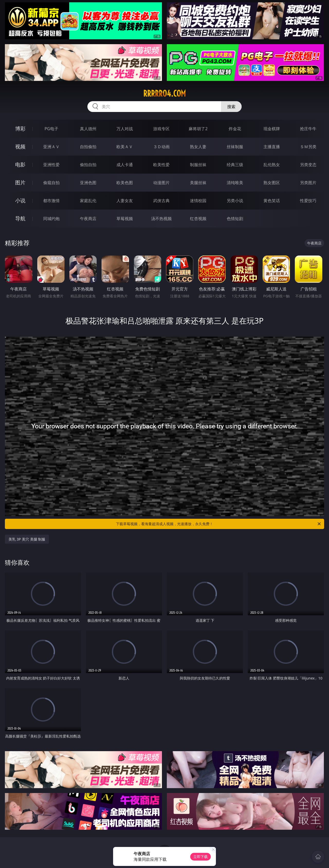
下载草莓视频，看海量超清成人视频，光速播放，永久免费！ (219, 524)
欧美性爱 (161, 165)
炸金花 (235, 129)
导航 (20, 218)
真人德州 (88, 129)
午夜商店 (88, 219)
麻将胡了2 (198, 129)
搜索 (231, 107)
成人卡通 (125, 165)
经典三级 (235, 165)
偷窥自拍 (51, 183)
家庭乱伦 (88, 201)
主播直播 (272, 147)
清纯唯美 (235, 183)
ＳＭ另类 (308, 147)
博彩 (20, 129)
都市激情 (51, 201)
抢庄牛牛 (308, 129)
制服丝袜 (198, 165)
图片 (20, 182)
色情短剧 (235, 219)
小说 (20, 200)
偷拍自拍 (88, 165)
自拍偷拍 (88, 147)
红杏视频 (198, 219)
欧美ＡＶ (125, 147)
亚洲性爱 (51, 165)
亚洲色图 (88, 183)
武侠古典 (161, 201)
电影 (20, 164)
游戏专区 (161, 129)
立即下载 (200, 857)
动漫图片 (161, 183)
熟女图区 (272, 183)
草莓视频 (125, 219)
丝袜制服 (235, 147)
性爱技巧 (308, 201)
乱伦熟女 (272, 165)
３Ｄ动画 (161, 147)
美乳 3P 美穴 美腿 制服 (27, 539)
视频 (20, 147)
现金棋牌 (272, 129)
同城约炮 (51, 219)
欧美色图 (125, 183)
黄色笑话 (272, 201)
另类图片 (308, 183)
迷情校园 (198, 201)
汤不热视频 (161, 219)
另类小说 (235, 201)
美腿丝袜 (198, 183)
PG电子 (51, 129)
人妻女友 (125, 201)
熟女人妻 (198, 147)
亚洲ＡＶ (51, 147)
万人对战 (125, 129)
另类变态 (308, 165)
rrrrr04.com (164, 93)
